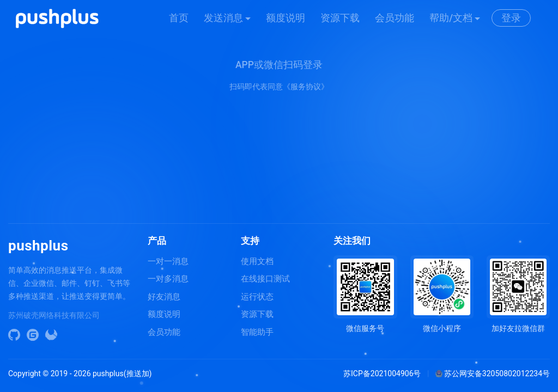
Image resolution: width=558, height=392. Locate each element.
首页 (179, 18)
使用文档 (257, 261)
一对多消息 (168, 279)
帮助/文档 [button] (451, 18)
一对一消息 (168, 261)
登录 (511, 18)
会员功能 (395, 18)
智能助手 (257, 332)
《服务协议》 (306, 87)
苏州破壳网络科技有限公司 (54, 315)
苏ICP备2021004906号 (382, 373)
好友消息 (164, 297)
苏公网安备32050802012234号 (493, 373)
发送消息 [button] (223, 18)
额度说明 (286, 18)
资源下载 (340, 18)
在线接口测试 (265, 279)
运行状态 (257, 297)
